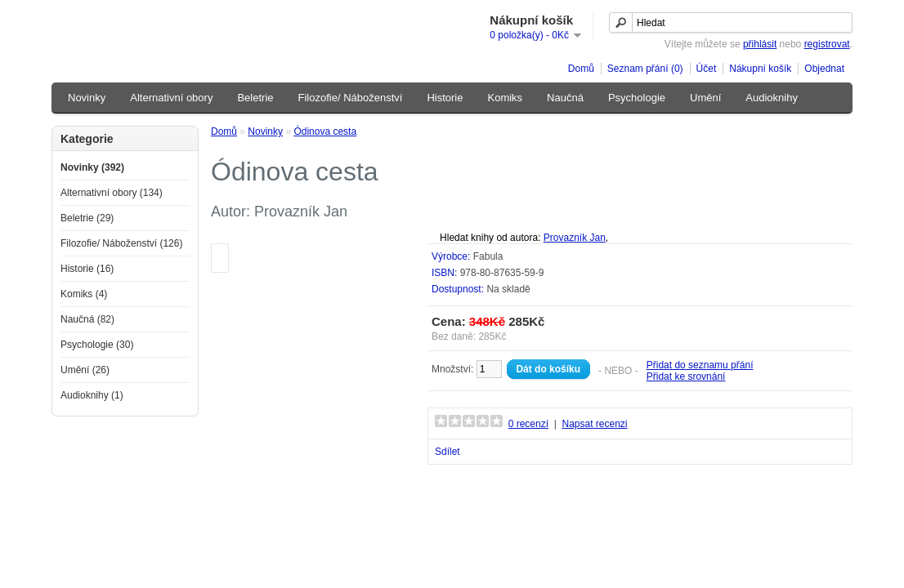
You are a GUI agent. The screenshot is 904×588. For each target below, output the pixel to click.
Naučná (565, 98)
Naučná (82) (87, 319)
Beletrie (255, 98)
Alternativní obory (171, 98)
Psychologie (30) (97, 345)
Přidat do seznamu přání (700, 365)
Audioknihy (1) (92, 395)
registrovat (827, 44)
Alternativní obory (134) (112, 193)
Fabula (488, 256)
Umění (705, 98)
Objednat (824, 69)
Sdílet (448, 452)
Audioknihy (772, 98)
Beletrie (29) (87, 218)
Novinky (87, 98)
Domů (581, 69)
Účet (707, 69)
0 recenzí (528, 424)
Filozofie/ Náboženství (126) (121, 243)
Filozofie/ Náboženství (351, 98)
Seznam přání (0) (645, 69)
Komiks (505, 98)
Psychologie (637, 98)
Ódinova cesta (325, 131)
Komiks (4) (84, 294)
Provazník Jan (575, 238)
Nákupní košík (760, 69)
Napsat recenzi (594, 424)
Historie (445, 98)
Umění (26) (85, 370)
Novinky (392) (92, 167)
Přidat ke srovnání (686, 376)
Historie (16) (87, 269)
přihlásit (760, 44)
